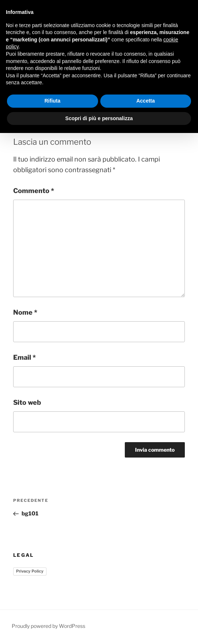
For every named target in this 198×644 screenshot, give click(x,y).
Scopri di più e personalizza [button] (99, 118)
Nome (25, 312)
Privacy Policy (30, 571)
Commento (34, 191)
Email (25, 357)
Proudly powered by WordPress (48, 626)
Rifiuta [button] (52, 101)
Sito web (27, 402)
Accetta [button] (145, 101)
